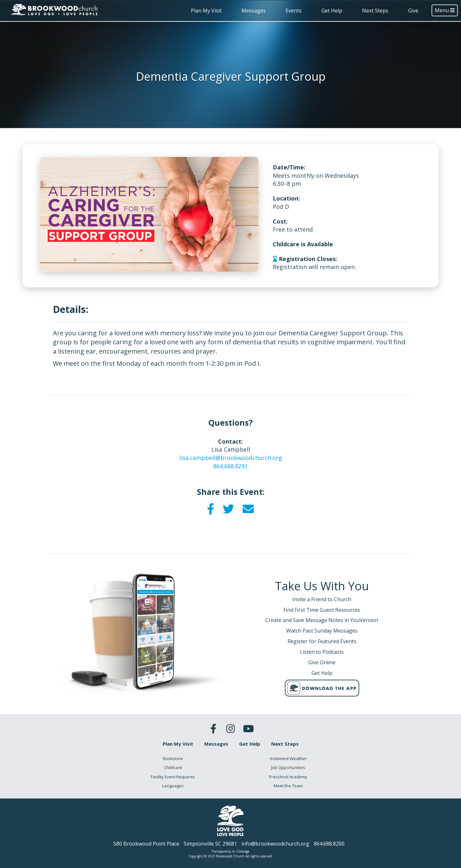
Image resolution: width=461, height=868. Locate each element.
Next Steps (375, 11)
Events (294, 11)
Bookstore (173, 758)
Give (413, 11)
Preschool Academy (288, 777)
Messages (254, 11)
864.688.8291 (230, 466)
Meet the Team (288, 786)
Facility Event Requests (173, 777)
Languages (173, 786)
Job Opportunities (288, 767)
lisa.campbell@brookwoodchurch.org (231, 458)
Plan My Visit (206, 11)
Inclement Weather (288, 758)
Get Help (332, 11)
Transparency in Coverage (230, 851)
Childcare (173, 767)
